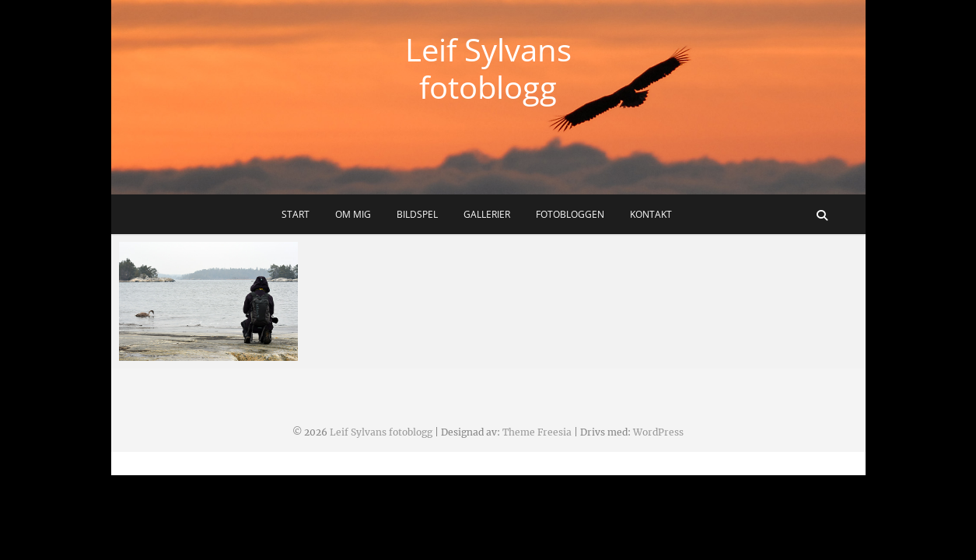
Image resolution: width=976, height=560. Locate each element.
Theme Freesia (537, 432)
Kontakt (651, 214)
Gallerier (487, 214)
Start (296, 214)
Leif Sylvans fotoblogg (488, 68)
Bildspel (417, 214)
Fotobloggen (570, 214)
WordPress (658, 432)
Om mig (353, 214)
